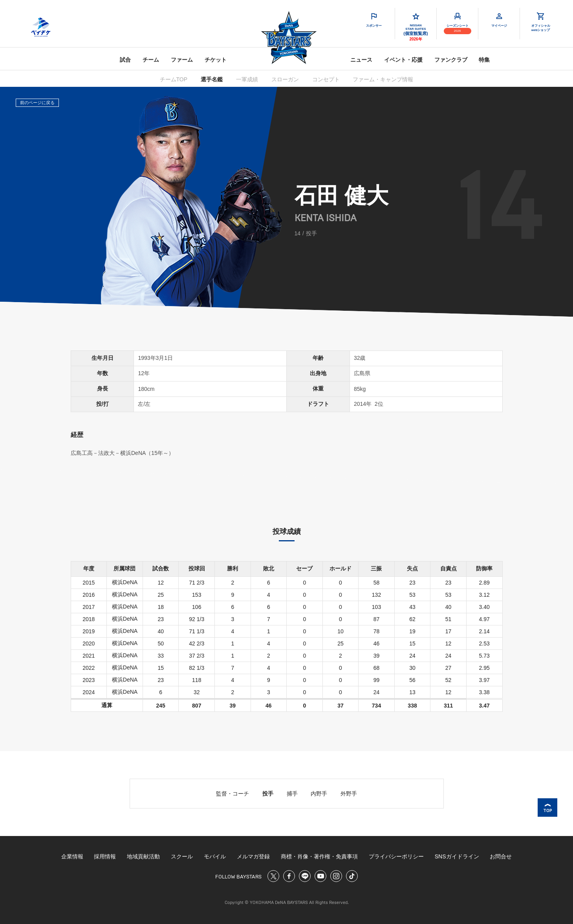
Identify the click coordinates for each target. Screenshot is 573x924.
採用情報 (105, 856)
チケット (216, 60)
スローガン (285, 79)
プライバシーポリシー (396, 856)
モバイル (215, 856)
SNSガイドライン (457, 856)
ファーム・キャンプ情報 (383, 79)
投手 (268, 794)
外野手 (349, 794)
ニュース (361, 60)
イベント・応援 (403, 60)
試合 (125, 60)
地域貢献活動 (143, 856)
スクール (182, 856)
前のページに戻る (37, 103)
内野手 (319, 794)
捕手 (292, 794)
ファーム (182, 60)
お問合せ (501, 856)
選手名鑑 (212, 79)
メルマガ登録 (253, 856)
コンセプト (326, 79)
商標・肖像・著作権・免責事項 (319, 856)
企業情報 (72, 856)
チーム (151, 60)
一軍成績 (247, 79)
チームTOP (174, 79)
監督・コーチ (232, 794)
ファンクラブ (451, 60)
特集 (484, 60)
